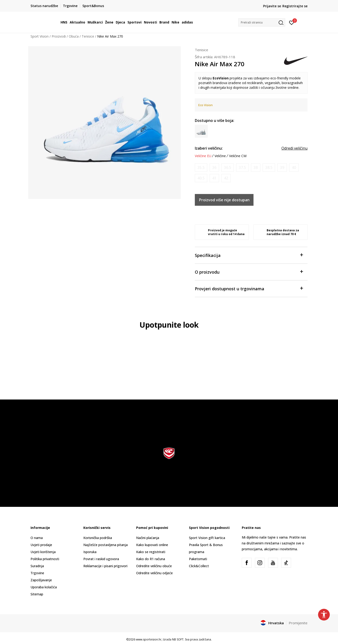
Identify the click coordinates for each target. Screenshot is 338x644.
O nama (37, 538)
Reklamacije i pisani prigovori (105, 566)
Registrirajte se (295, 6)
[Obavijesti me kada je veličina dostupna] (201, 168)
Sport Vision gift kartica (207, 538)
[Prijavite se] (292, 22)
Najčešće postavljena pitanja (106, 545)
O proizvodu (249, 272)
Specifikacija (249, 255)
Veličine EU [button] (203, 156)
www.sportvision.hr (149, 639)
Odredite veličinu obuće (154, 566)
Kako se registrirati (151, 552)
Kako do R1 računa (151, 559)
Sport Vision (40, 36)
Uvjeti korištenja (43, 552)
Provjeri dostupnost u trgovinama (249, 288)
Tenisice (88, 36)
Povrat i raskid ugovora (101, 559)
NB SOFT (178, 639)
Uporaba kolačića (44, 587)
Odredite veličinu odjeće (154, 573)
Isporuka (90, 552)
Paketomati (198, 559)
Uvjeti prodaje (41, 545)
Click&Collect (199, 566)
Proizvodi (59, 36)
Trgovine (37, 573)
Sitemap (37, 594)
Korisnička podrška (98, 538)
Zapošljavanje (41, 580)
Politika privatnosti (45, 559)
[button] (262, 22)
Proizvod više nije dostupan (224, 200)
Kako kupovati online (152, 545)
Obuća (74, 36)
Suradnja (37, 566)
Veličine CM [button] (238, 156)
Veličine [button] (220, 156)
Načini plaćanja (148, 538)
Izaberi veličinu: (209, 148)
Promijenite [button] (298, 623)
